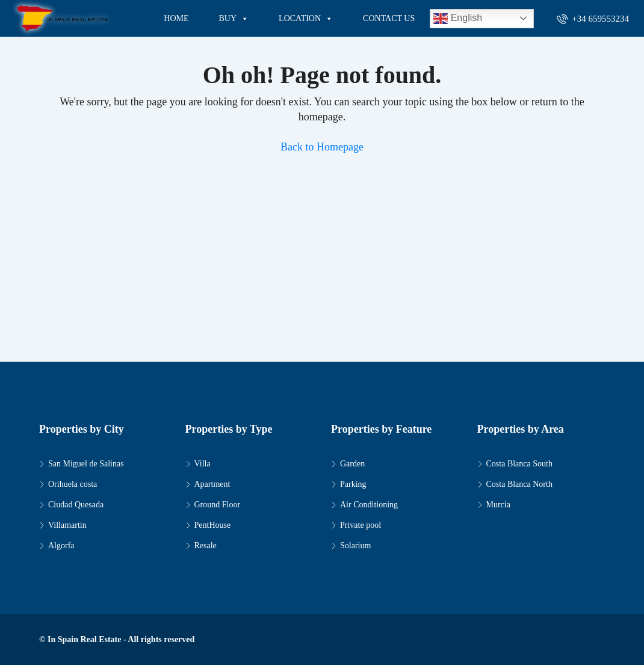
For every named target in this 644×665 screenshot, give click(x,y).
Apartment (212, 484)
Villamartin (67, 525)
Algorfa (61, 546)
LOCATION (306, 19)
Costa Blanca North (519, 484)
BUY (234, 19)
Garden (352, 464)
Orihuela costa (73, 484)
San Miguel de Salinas (86, 464)
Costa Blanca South (519, 464)
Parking (353, 484)
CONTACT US (389, 18)
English (458, 19)
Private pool (361, 525)
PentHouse (213, 525)
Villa (203, 464)
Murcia (498, 505)
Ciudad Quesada (76, 505)
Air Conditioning (369, 505)
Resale (206, 546)
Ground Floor (218, 505)
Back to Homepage (322, 147)
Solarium (355, 546)
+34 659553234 (593, 19)
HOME (176, 18)
